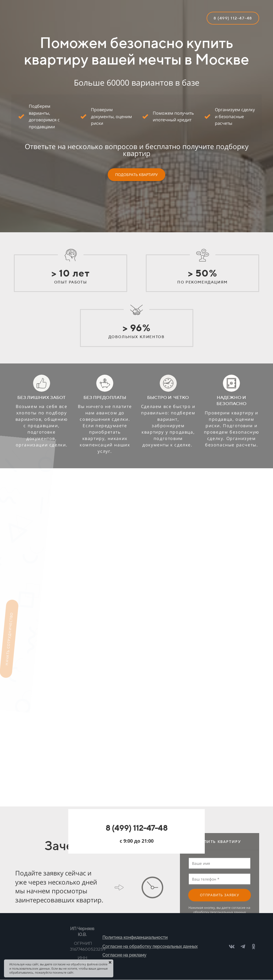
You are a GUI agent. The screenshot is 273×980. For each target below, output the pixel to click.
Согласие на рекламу (124, 955)
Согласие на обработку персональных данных (150, 947)
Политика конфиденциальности (135, 937)
